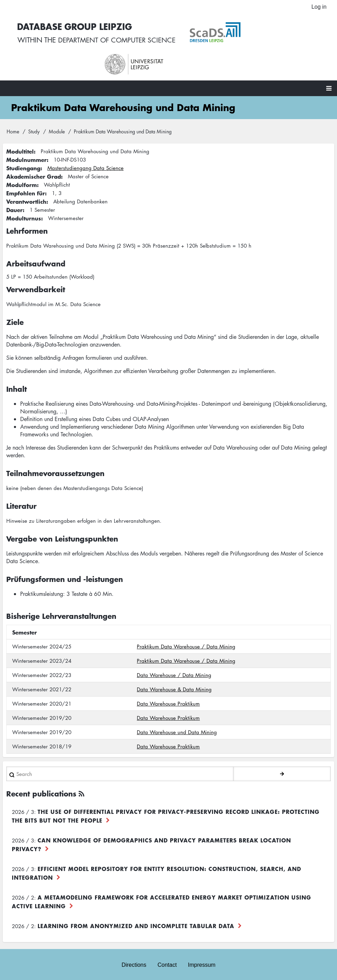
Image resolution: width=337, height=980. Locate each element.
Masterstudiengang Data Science (85, 165)
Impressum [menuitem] (202, 962)
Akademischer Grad (34, 173)
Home (13, 128)
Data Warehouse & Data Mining (174, 686)
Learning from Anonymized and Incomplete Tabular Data (136, 923)
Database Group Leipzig (143, 25)
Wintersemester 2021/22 (42, 686)
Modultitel (20, 148)
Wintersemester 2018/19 (42, 743)
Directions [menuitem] (134, 962)
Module (57, 128)
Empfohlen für (26, 190)
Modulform (22, 181)
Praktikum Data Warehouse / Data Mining (186, 643)
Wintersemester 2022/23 (42, 672)
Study (34, 128)
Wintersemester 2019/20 (42, 715)
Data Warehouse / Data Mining (174, 672)
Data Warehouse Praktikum (168, 700)
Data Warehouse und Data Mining (177, 729)
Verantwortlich (26, 198)
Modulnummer (26, 156)
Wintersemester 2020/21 (42, 700)
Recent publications (41, 790)
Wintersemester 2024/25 (42, 643)
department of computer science (188, 38)
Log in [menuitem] (319, 7)
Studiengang (23, 165)
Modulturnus (24, 215)
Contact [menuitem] (167, 962)
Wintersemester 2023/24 (42, 658)
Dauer (14, 207)
